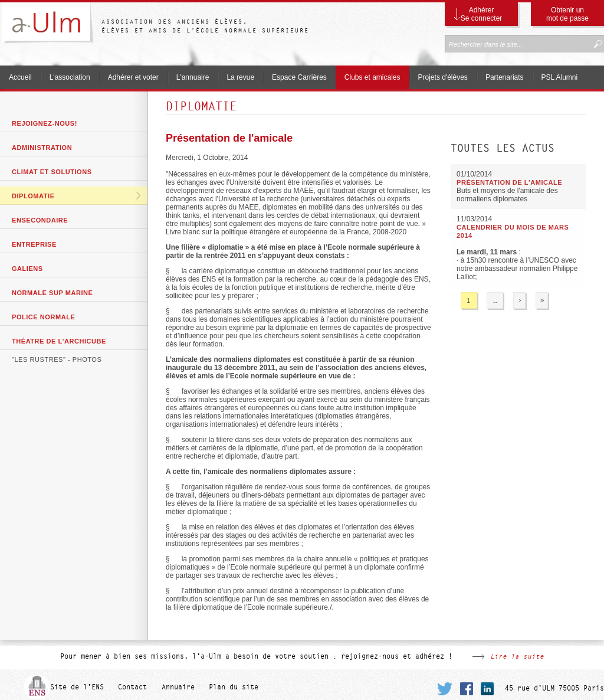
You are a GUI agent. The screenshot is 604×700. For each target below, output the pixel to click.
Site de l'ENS (77, 687)
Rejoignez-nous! (45, 123)
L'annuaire (193, 77)
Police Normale (43, 317)
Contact (132, 687)
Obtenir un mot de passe (567, 14)
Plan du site (234, 687)
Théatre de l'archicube (59, 341)
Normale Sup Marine (52, 293)
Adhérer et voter (133, 77)
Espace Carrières (299, 77)
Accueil (20, 77)
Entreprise (34, 244)
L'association (70, 77)
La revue (240, 77)
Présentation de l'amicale (229, 138)
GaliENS (27, 269)
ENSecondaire (40, 220)
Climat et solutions (52, 172)
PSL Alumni (560, 77)
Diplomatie (33, 196)
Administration (42, 148)
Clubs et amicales (372, 77)
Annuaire (178, 687)
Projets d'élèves (443, 77)
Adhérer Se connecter (482, 14)
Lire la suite (517, 656)
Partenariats (505, 77)
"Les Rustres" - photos (57, 359)
